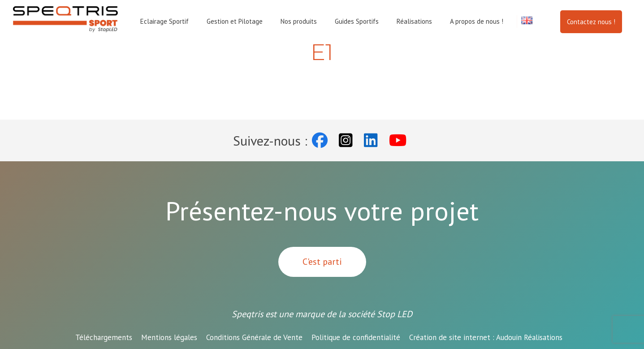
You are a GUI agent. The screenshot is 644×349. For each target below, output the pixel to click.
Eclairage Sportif (164, 21)
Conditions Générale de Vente (254, 337)
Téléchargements (104, 337)
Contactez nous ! (591, 22)
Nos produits (299, 21)
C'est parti (322, 262)
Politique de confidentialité (356, 337)
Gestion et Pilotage (235, 21)
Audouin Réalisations (486, 337)
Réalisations (414, 21)
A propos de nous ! (477, 21)
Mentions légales (169, 337)
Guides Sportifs (357, 21)
